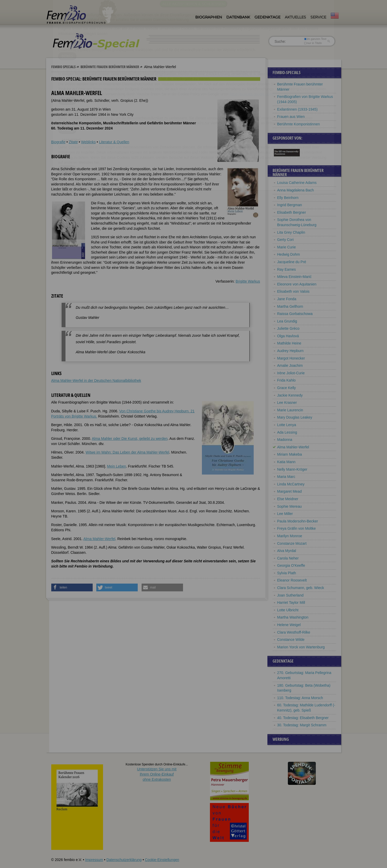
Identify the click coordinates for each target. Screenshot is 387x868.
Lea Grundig (287, 321)
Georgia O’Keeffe (291, 565)
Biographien (209, 17)
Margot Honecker (291, 358)
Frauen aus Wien (291, 117)
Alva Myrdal (287, 551)
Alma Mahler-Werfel (99, 539)
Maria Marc (286, 477)
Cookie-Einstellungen (162, 860)
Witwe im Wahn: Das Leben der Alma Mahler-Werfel (127, 452)
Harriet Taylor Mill (291, 602)
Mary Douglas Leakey (295, 417)
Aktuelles (295, 17)
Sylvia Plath (287, 573)
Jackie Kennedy (290, 395)
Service (318, 17)
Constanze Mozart (292, 543)
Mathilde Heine (289, 343)
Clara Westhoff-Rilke (294, 632)
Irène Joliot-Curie (291, 373)
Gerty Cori (286, 240)
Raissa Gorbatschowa (295, 314)
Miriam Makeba (290, 454)
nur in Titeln (313, 43)
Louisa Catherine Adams (297, 183)
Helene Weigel (289, 625)
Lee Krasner (287, 403)
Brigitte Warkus (248, 281)
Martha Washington (293, 617)
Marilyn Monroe (290, 536)
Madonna (285, 440)
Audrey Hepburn (290, 351)
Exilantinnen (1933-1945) (297, 109)
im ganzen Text (315, 39)
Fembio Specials (63, 67)
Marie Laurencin (290, 410)
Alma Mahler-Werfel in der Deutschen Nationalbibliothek (96, 381)
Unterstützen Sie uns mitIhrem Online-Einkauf (157, 774)
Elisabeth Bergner (292, 212)
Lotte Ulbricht (288, 610)
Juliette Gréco (288, 328)
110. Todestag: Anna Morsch (300, 698)
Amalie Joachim (290, 365)
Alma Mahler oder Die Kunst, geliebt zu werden (130, 439)
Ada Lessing (287, 432)
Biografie (58, 142)
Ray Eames (287, 269)
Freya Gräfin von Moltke (297, 528)
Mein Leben (117, 466)
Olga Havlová (288, 336)
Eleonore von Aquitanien (297, 284)
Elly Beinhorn (288, 198)
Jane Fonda (287, 299)
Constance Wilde (291, 640)
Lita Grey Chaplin (291, 232)
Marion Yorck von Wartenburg (301, 647)
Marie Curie (287, 247)
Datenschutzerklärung (124, 860)
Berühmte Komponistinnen (299, 124)
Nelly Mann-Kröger (292, 469)
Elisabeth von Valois (293, 291)
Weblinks (88, 142)
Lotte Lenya (287, 425)
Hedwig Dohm (289, 254)
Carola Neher (288, 558)
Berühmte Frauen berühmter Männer (110, 67)
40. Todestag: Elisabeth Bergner (303, 718)
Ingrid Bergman (290, 205)
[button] (72, 587)
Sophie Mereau (290, 506)
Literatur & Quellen (114, 142)
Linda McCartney (291, 484)
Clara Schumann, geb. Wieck (301, 588)
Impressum (94, 860)
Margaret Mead (290, 491)
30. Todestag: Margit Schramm (302, 725)
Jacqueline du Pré (292, 262)
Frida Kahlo (287, 380)
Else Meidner (288, 499)
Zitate (73, 142)
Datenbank (238, 17)
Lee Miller (285, 514)
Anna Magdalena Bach (296, 190)
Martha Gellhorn (290, 306)
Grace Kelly (287, 388)
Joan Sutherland (290, 595)
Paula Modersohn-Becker (298, 521)
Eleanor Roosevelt (292, 580)
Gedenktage (267, 17)
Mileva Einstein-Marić (294, 277)
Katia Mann (286, 462)
